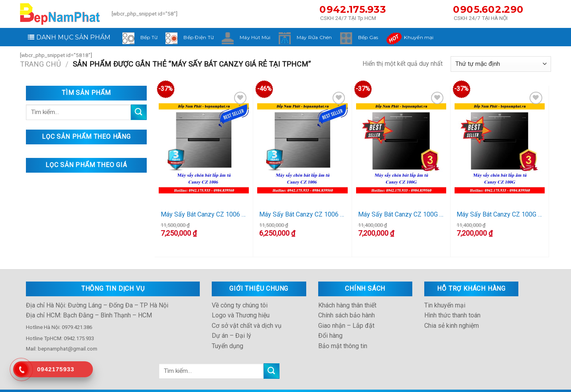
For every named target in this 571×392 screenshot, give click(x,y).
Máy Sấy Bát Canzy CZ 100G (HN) (500, 214)
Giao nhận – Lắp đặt (346, 314)
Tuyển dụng (227, 334)
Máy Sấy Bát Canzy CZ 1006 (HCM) (204, 214)
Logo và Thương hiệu (241, 303)
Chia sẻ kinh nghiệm (452, 314)
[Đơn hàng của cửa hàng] (501, 64)
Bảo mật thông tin (343, 334)
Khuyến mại (419, 37)
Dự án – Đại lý (231, 324)
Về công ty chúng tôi (240, 293)
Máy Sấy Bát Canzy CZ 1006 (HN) (302, 214)
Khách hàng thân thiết (347, 293)
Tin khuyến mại (445, 293)
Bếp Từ (149, 37)
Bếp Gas (368, 37)
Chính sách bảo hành (347, 303)
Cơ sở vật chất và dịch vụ (247, 314)
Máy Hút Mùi (255, 37)
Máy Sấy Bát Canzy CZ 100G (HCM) (401, 214)
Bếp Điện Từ (199, 37)
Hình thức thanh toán (452, 303)
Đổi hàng (330, 324)
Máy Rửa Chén (314, 37)
